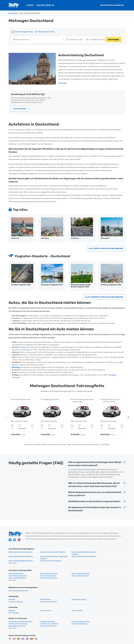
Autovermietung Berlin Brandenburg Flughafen (80, 554)
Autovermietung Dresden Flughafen (21, 553)
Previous (6, 418)
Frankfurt (49, 355)
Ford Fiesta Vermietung (46, 618)
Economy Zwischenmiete (17, 598)
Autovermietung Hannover (107, 574)
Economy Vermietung (105, 596)
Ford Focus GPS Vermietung (107, 615)
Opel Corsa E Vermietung (106, 618)
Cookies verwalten (87, 641)
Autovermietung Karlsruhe (47, 572)
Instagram (19, 540)
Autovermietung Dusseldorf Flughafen (51, 553)
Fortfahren (113, 40)
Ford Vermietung (44, 607)
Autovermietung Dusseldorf (107, 572)
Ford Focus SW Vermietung (77, 615)
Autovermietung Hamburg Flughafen (110, 553)
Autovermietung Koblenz (17, 574)
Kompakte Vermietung (76, 596)
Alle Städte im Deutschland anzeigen (106, 249)
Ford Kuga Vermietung (46, 615)
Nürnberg (16, 368)
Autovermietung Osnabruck (77, 572)
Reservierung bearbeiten (112, 5)
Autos (30, 5)
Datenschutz (49, 641)
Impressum (75, 641)
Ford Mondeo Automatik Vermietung (20, 615)
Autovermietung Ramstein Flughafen (51, 557)
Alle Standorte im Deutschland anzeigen (104, 298)
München (26, 348)
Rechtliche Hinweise (63, 641)
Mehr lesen (63, 83)
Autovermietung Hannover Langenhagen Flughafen (22, 558)
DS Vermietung (103, 607)
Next (128, 418)
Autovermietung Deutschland (18, 587)
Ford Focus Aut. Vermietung (18, 618)
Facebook (10, 540)
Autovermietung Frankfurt (47, 574)
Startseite (12, 596)
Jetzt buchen (20, 109)
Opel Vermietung (74, 607)
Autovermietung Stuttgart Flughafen (80, 557)
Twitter (15, 540)
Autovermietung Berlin (16, 572)
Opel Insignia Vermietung (76, 618)
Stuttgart (112, 376)
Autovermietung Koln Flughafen (109, 557)
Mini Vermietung (44, 596)
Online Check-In (45, 5)
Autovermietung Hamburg (77, 574)
